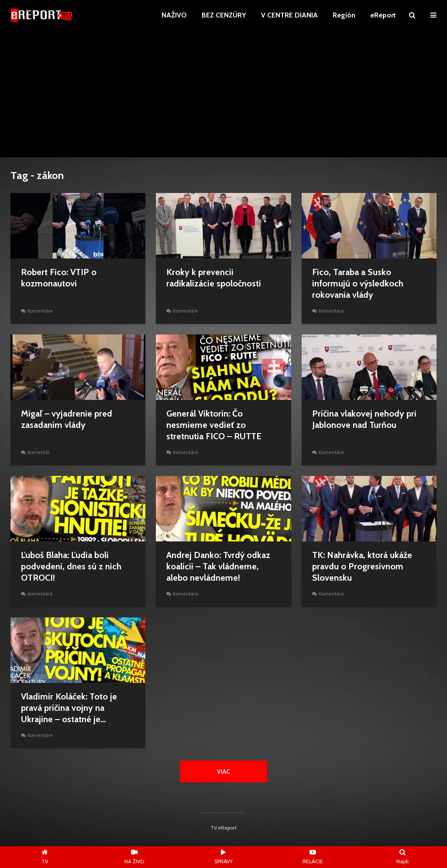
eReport (383, 15)
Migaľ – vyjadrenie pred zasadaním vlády (67, 419)
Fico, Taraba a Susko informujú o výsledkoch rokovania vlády (358, 283)
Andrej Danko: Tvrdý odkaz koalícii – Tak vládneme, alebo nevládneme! (218, 566)
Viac (223, 772)
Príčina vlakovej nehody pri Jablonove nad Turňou (364, 419)
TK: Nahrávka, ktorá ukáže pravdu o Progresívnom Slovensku (362, 566)
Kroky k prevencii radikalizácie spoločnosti (214, 278)
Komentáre (40, 311)
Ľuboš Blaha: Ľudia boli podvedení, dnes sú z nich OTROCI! (71, 566)
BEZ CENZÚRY (224, 15)
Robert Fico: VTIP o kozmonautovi (59, 278)
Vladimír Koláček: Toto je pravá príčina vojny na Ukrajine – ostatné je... (69, 708)
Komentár (39, 452)
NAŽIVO (174, 15)
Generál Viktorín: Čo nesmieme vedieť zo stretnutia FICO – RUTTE (214, 425)
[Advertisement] (223, 96)
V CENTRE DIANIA (289, 15)
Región (344, 15)
